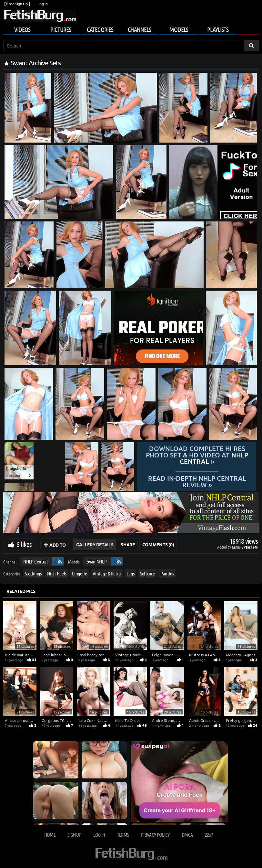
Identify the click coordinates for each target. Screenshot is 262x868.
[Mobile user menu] (131, 28)
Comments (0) (158, 544)
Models (179, 29)
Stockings (33, 573)
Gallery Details (95, 544)
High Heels (57, 573)
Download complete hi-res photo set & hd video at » (197, 455)
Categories (100, 29)
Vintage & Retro (107, 573)
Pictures (61, 29)
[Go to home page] (40, 16)
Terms (123, 835)
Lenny (237, 547)
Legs (131, 573)
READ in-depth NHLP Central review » (197, 481)
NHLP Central (35, 561)
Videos (22, 29)
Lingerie (79, 573)
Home (50, 835)
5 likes (24, 544)
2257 (209, 835)
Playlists (218, 29)
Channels (139, 29)
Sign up (74, 835)
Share (128, 544)
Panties (167, 573)
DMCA (187, 835)
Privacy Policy (155, 835)
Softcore (147, 573)
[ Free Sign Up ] (17, 4)
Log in (42, 4)
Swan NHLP (97, 561)
